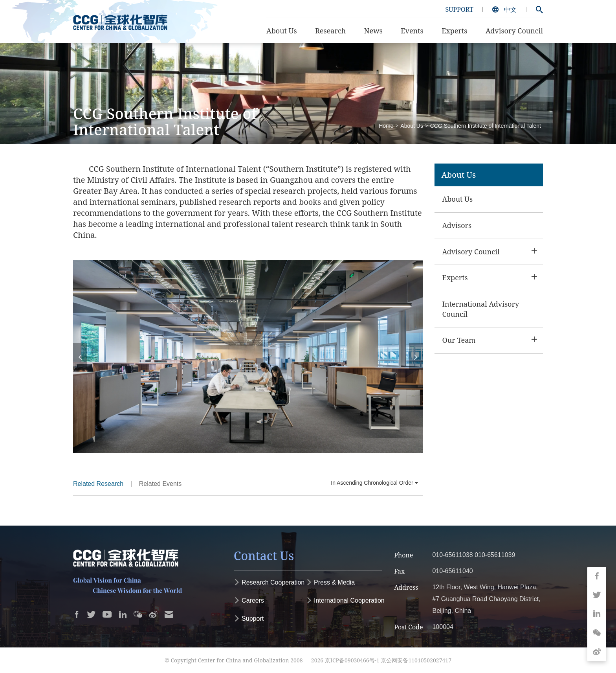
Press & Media (330, 582)
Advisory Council (471, 252)
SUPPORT (459, 9)
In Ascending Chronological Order (374, 483)
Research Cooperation (269, 582)
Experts (455, 278)
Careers (249, 600)
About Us (412, 126)
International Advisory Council (481, 309)
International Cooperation (345, 600)
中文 (505, 9)
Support (249, 619)
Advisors (457, 225)
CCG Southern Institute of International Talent (486, 126)
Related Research (98, 484)
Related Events (160, 484)
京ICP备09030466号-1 (352, 660)
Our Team (459, 340)
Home (386, 126)
